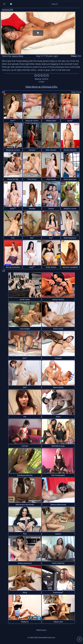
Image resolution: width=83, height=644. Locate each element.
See (25, 387)
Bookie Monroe (70, 150)
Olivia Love (58, 622)
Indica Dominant (25, 563)
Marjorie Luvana (13, 150)
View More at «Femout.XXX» (41, 87)
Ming (25, 592)
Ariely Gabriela (58, 563)
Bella (13, 208)
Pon (13, 238)
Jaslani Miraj (18, 56)
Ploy (25, 534)
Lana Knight (25, 329)
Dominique (58, 592)
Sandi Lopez (25, 299)
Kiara (58, 417)
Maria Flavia (58, 387)
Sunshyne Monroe (25, 475)
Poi (25, 417)
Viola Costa (51, 179)
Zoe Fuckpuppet (58, 475)
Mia (32, 238)
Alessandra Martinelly (25, 505)
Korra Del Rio (13, 179)
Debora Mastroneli (58, 505)
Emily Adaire (51, 267)
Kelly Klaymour (70, 238)
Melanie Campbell (70, 267)
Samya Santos (58, 299)
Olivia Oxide (58, 329)
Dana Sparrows (70, 179)
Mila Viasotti (51, 150)
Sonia (70, 120)
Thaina (51, 209)
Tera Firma (32, 179)
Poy (51, 238)
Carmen (32, 150)
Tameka (32, 209)
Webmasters (41, 630)
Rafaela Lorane (70, 209)
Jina (25, 358)
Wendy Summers (13, 267)
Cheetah (58, 358)
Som (13, 120)
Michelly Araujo (58, 446)
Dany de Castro (32, 121)
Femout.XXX (8, 10)
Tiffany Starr (51, 121)
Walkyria (25, 622)
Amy (32, 267)
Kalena (58, 534)
